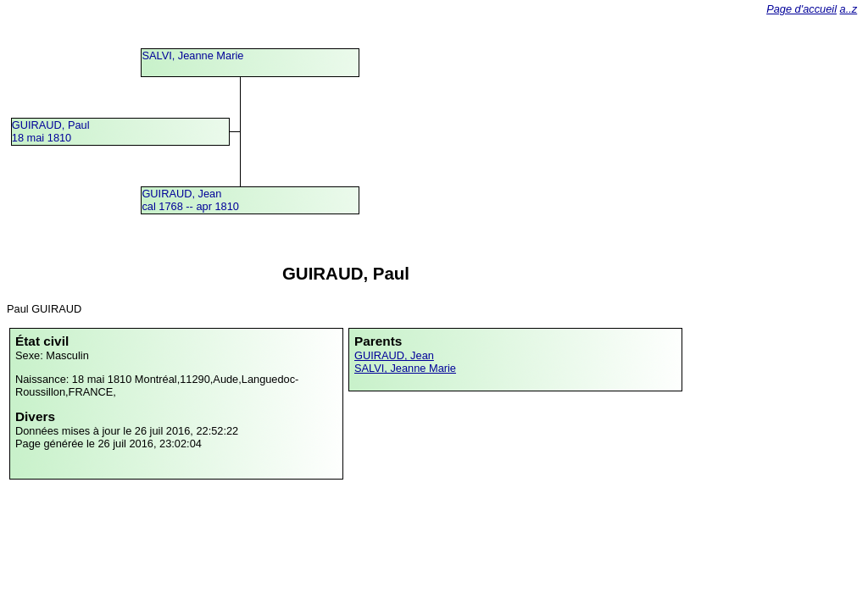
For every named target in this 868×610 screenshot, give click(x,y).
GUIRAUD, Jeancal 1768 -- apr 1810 (190, 200)
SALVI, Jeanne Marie (192, 55)
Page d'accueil (801, 9)
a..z (849, 9)
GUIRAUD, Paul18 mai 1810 (51, 131)
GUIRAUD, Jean (394, 355)
